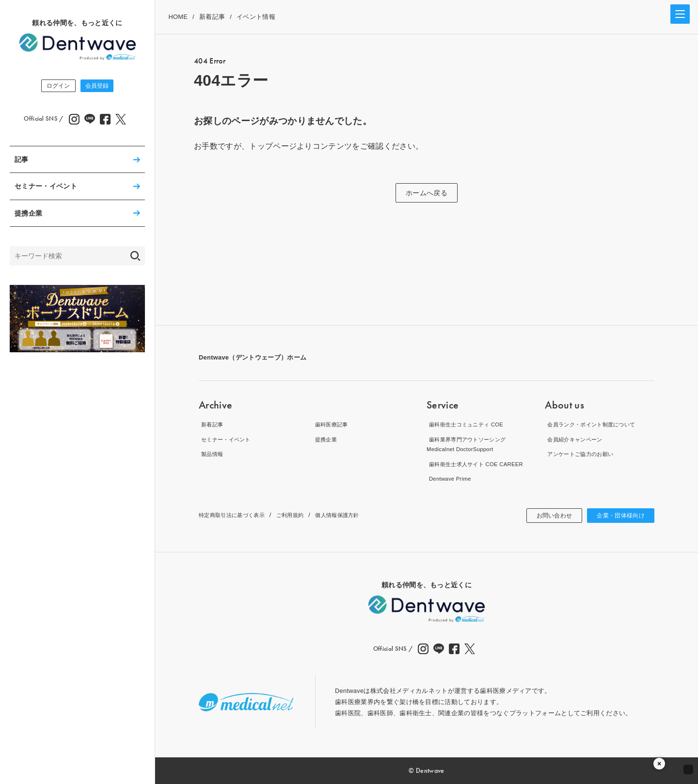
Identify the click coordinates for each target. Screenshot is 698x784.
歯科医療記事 (332, 424)
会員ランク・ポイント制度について (596, 424)
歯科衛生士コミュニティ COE (470, 424)
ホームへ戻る (427, 193)
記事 (22, 161)
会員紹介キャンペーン (577, 439)
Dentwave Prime (450, 478)
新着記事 (212, 17)
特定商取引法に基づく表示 (238, 515)
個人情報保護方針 (357, 515)
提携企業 (28, 215)
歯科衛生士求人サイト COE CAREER (481, 464)
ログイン (51, 87)
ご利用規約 (304, 515)
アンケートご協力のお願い (584, 454)
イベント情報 (256, 17)
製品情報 (212, 454)
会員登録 (104, 87)
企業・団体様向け (617, 516)
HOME (178, 17)
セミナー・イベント (46, 188)
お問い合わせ (544, 516)
